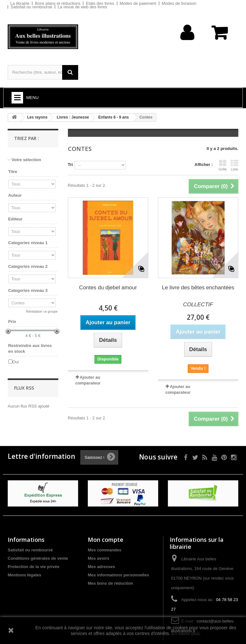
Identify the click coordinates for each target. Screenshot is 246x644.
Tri (70, 165)
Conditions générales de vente (38, 558)
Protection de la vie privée (33, 567)
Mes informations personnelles (118, 575)
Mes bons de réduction (111, 583)
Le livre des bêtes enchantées (198, 288)
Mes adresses (101, 567)
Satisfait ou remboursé (31, 7)
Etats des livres (100, 3)
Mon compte (106, 540)
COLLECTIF (198, 305)
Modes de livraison (179, 3)
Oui (16, 362)
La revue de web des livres (82, 7)
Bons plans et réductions (58, 3)
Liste (234, 165)
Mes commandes (105, 550)
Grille (223, 165)
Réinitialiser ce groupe (42, 312)
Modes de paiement (138, 3)
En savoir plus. (186, 633)
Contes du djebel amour (108, 288)
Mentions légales (25, 575)
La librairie (20, 3)
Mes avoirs (98, 558)
